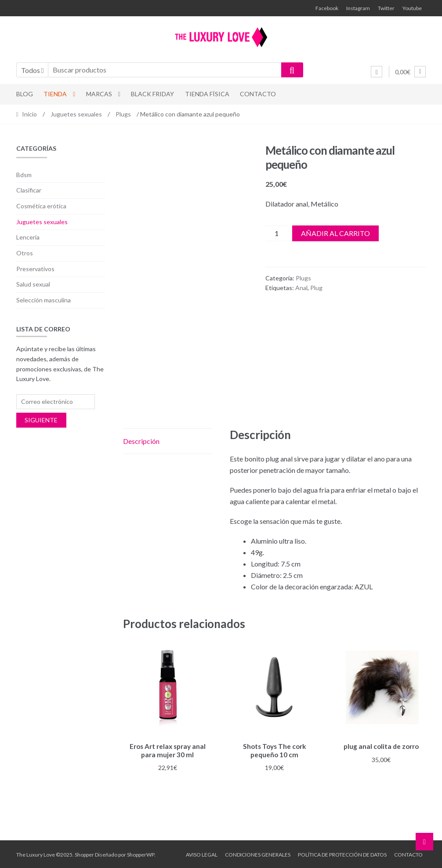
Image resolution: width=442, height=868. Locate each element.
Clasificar (29, 190)
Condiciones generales (258, 853)
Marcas (99, 94)
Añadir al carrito (335, 233)
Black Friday (152, 94)
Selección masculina (43, 300)
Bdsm (24, 175)
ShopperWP (141, 853)
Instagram (358, 8)
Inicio (29, 114)
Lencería (28, 237)
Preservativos (35, 269)
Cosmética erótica (41, 206)
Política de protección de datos (342, 853)
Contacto (258, 94)
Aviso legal (202, 853)
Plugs (123, 114)
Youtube (412, 8)
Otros (25, 253)
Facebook (327, 8)
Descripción (141, 441)
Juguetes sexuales (76, 114)
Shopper (84, 853)
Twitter (386, 8)
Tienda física (207, 94)
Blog (25, 94)
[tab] (168, 441)
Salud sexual (33, 284)
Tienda (55, 94)
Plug (316, 288)
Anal (301, 288)
